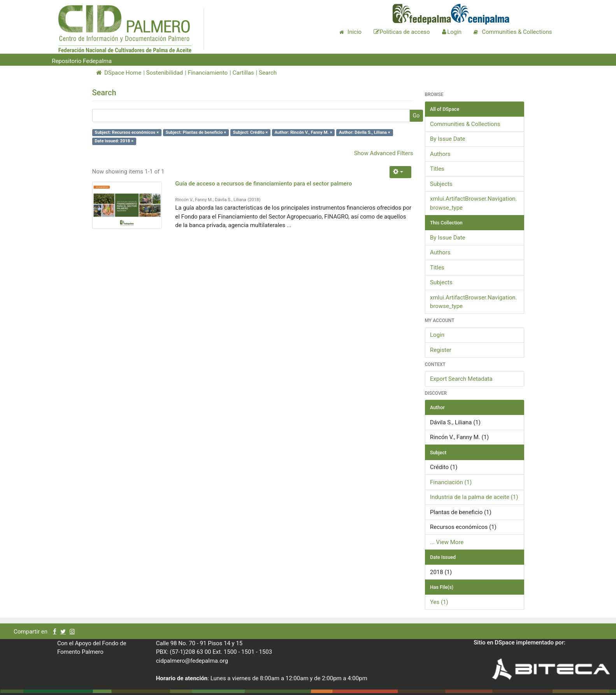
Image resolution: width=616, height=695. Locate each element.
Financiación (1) (451, 482)
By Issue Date (448, 139)
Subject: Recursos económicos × (127, 132)
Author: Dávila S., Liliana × (365, 132)
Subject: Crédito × (251, 132)
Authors (440, 154)
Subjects (441, 184)
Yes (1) (439, 602)
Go (416, 116)
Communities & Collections (465, 124)
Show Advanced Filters (384, 153)
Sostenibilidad (165, 73)
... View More (447, 542)
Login (437, 335)
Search (268, 73)
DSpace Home (119, 73)
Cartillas (243, 73)
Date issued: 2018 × (114, 141)
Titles (437, 169)
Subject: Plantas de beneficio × (196, 132)
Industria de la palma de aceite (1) (474, 497)
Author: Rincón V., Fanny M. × (304, 132)
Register (441, 350)
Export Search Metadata (461, 379)
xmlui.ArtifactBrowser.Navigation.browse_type (474, 203)
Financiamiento (208, 73)
